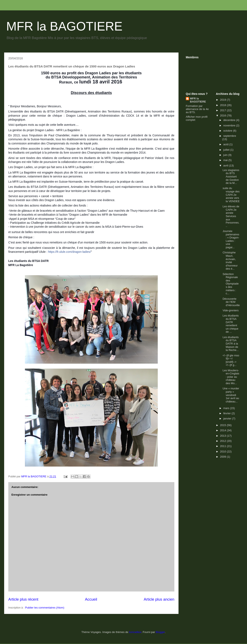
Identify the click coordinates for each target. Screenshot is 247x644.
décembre (230, 120)
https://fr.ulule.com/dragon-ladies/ (69, 252)
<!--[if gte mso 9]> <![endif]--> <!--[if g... (231, 360)
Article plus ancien (159, 599)
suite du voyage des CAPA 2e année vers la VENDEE (231, 195)
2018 (223, 105)
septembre (230, 136)
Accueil (91, 599)
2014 (223, 430)
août (226, 144)
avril (226, 166)
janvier (228, 419)
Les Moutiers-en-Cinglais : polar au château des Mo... (231, 377)
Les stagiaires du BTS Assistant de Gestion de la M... (231, 177)
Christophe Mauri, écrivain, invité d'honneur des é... (230, 261)
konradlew (135, 632)
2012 (223, 441)
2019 (223, 100)
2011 (223, 446)
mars (227, 408)
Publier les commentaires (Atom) (45, 608)
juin (226, 155)
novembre (230, 125)
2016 (223, 115)
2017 (223, 110)
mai (226, 160)
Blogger (160, 632)
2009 (223, 457)
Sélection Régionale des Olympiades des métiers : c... (230, 284)
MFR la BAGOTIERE (64, 26)
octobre (228, 131)
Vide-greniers (230, 310)
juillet (227, 150)
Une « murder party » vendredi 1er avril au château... (231, 395)
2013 (223, 436)
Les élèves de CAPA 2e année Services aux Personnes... (231, 216)
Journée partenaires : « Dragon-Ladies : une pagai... (231, 239)
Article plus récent (23, 599)
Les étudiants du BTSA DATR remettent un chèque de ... (230, 324)
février (227, 413)
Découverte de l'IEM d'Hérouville (231, 302)
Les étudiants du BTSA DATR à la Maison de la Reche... (230, 344)
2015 (223, 425)
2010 (223, 452)
